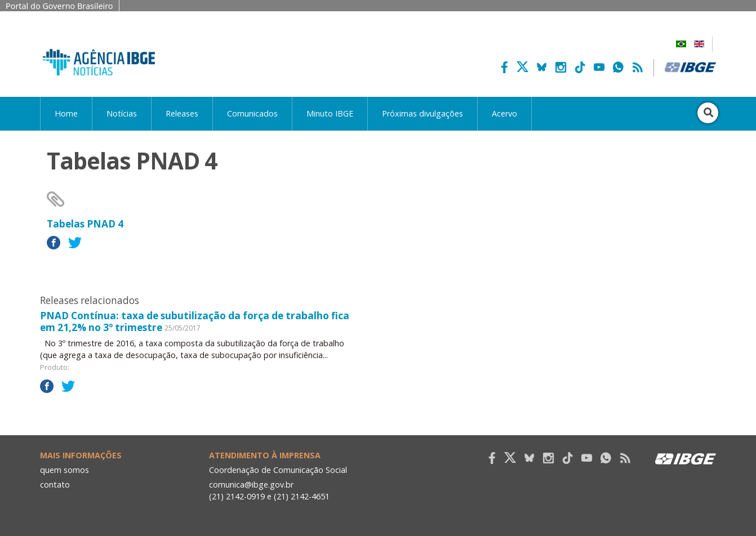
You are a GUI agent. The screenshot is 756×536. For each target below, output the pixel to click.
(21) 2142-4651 (302, 496)
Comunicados (252, 113)
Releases (182, 113)
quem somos (65, 470)
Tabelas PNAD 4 (85, 224)
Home (66, 113)
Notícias (122, 113)
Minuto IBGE (330, 113)
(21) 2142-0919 (237, 496)
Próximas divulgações (423, 113)
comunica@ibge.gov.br (251, 484)
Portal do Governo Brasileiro (59, 6)
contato (55, 484)
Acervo (504, 113)
